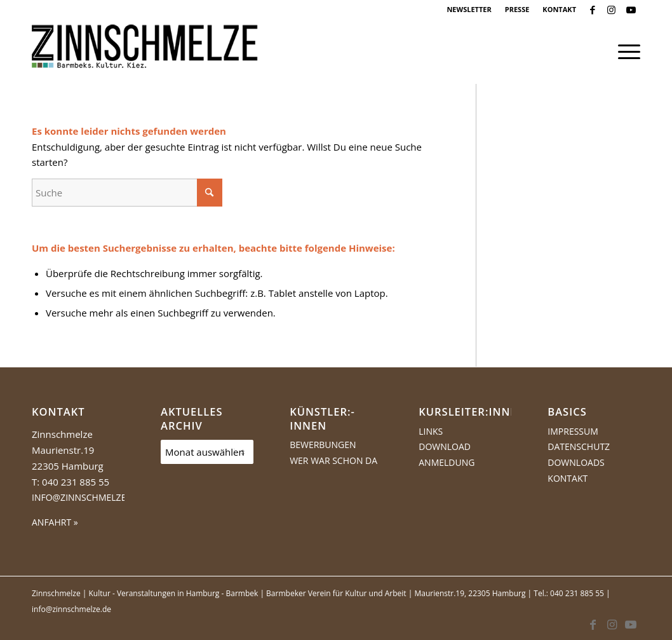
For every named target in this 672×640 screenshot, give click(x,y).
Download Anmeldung (447, 454)
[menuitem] (469, 10)
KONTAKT (559, 9)
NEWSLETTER (469, 9)
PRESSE (517, 9)
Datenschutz (579, 446)
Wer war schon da (333, 460)
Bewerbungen (323, 445)
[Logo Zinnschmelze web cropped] (145, 51)
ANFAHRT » (55, 522)
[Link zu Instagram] (611, 10)
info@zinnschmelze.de (86, 497)
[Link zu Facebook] (592, 10)
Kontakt (568, 478)
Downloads (576, 462)
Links (431, 431)
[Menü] (625, 51)
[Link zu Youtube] (631, 10)
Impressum (573, 431)
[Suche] (127, 193)
